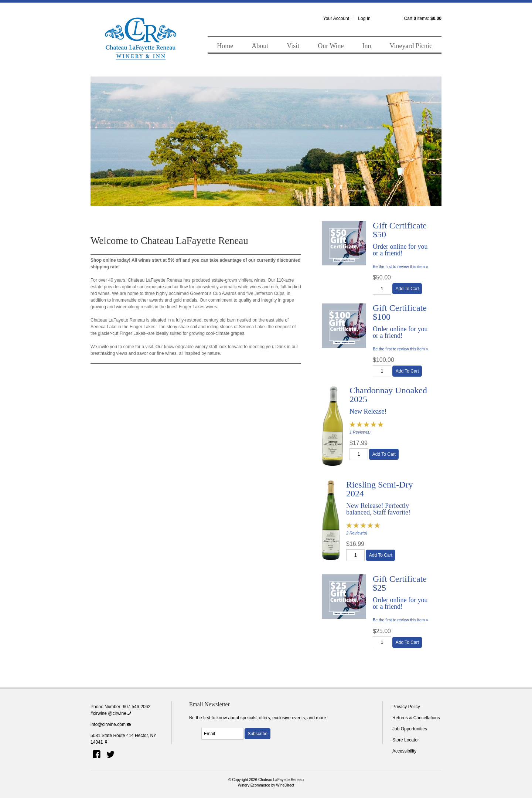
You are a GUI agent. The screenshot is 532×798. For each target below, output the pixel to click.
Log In (364, 18)
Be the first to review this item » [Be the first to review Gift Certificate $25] (400, 620)
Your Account (336, 18)
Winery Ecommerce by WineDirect (266, 785)
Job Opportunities (410, 729)
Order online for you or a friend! (400, 250)
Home (225, 46)
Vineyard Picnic (411, 46)
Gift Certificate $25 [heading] (400, 583)
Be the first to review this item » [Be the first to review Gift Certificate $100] (400, 349)
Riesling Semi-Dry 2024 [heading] (380, 489)
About (260, 46)
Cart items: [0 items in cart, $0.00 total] (423, 18)
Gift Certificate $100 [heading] (400, 312)
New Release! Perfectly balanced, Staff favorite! (378, 509)
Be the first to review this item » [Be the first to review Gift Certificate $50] (400, 266)
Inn (367, 46)
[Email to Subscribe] (222, 734)
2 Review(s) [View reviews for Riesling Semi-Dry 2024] (357, 533)
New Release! (368, 411)
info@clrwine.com (111, 724)
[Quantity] (382, 289)
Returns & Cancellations (416, 718)
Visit (293, 46)
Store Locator (406, 740)
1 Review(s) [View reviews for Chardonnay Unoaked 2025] (360, 432)
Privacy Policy (406, 707)
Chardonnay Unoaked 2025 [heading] (388, 395)
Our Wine (331, 46)
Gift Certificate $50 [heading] (400, 230)
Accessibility (404, 751)
